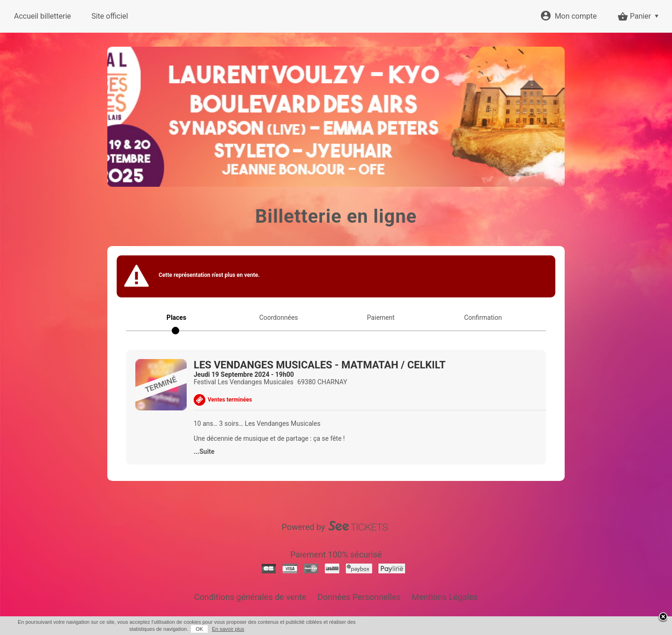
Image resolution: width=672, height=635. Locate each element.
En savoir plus (228, 629)
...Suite (204, 452)
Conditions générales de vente (250, 597)
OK (199, 629)
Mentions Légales (445, 597)
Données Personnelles (359, 597)
